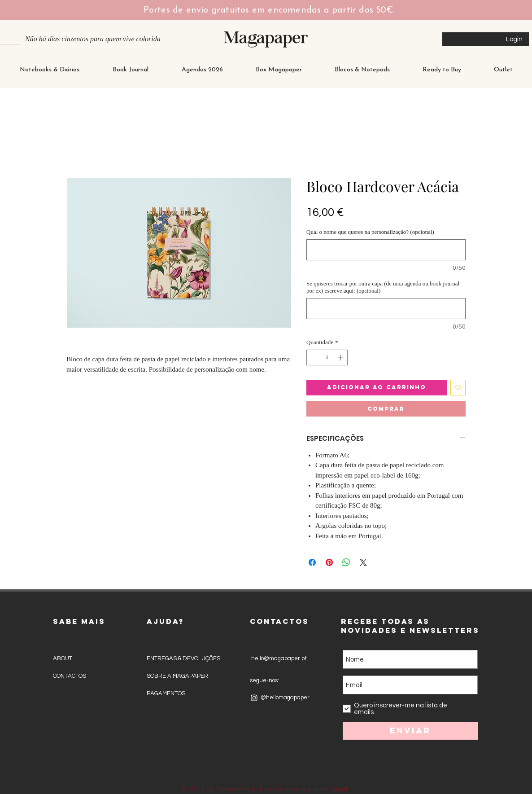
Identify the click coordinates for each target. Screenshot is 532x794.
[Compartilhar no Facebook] (312, 562)
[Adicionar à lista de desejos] (458, 388)
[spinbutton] (327, 358)
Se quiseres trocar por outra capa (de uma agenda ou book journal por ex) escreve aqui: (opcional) (383, 287)
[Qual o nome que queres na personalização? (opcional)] (386, 250)
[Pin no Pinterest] (329, 562)
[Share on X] (363, 562)
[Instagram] (254, 698)
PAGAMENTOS (166, 693)
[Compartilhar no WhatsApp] (346, 562)
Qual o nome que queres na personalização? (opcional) (370, 232)
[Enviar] (410, 731)
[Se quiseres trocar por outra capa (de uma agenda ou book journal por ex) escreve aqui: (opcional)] (386, 309)
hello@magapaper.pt (278, 658)
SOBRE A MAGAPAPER (177, 676)
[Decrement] (313, 358)
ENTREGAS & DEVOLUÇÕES (183, 658)
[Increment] (341, 358)
